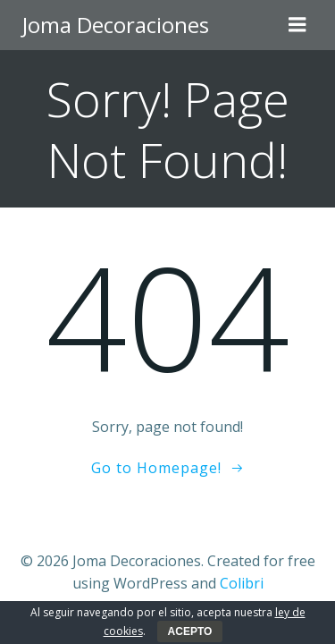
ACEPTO (190, 631)
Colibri (242, 583)
